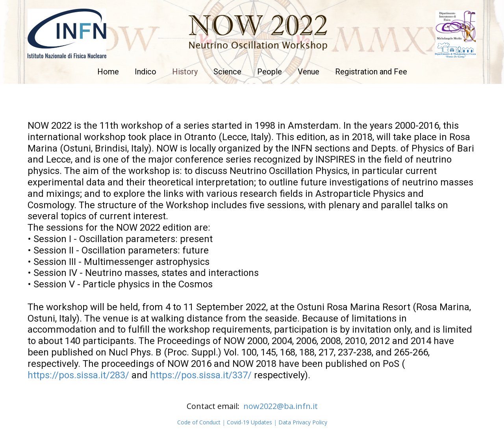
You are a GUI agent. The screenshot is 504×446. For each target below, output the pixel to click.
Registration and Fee (371, 72)
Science (227, 72)
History (185, 72)
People (270, 72)
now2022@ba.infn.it (281, 406)
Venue (309, 72)
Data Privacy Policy (303, 422)
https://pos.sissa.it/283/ (78, 375)
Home (108, 72)
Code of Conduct (199, 422)
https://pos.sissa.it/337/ (201, 375)
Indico (145, 72)
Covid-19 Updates (249, 422)
